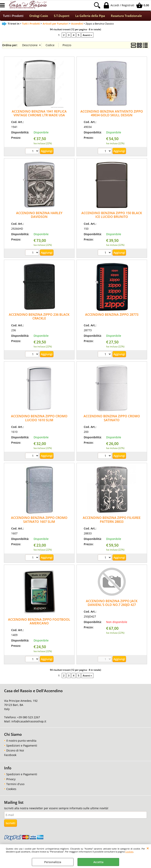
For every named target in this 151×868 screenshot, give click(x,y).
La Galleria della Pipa (90, 16)
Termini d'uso (15, 784)
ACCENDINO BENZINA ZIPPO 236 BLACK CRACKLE (39, 317)
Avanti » (87, 35)
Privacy (11, 779)
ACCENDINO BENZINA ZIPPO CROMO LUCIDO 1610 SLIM (39, 418)
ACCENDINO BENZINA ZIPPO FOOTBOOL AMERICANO (39, 622)
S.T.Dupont (62, 16)
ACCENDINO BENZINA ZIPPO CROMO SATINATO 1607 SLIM (39, 520)
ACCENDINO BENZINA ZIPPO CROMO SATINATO (112, 418)
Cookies (129, 852)
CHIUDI (148, 848)
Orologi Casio (39, 16)
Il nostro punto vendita (21, 741)
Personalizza (53, 862)
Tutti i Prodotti (13, 16)
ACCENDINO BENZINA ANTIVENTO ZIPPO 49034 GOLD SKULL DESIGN (112, 114)
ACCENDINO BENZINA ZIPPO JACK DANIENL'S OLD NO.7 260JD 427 (112, 603)
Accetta (98, 862)
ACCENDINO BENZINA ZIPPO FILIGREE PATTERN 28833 (112, 520)
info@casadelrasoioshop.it (28, 722)
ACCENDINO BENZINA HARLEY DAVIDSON (39, 215)
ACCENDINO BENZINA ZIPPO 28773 (112, 315)
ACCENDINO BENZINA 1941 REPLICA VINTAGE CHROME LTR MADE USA (39, 114)
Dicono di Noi (15, 751)
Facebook (10, 755)
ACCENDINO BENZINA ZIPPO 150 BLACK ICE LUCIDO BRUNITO (112, 215)
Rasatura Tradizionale (126, 16)
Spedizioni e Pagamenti (22, 746)
